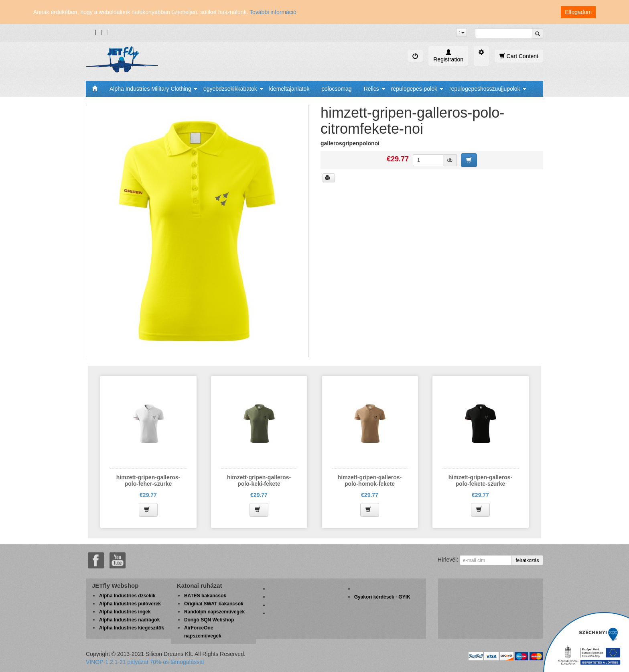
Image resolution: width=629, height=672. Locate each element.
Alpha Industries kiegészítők (132, 628)
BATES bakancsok (205, 596)
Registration (448, 56)
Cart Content (519, 56)
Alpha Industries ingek (125, 612)
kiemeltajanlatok (289, 89)
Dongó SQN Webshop (209, 620)
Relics (371, 89)
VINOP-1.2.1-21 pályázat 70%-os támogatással (145, 662)
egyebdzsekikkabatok (230, 89)
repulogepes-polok (414, 89)
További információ (273, 12)
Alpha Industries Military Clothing (150, 89)
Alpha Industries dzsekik (127, 596)
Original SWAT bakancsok (214, 604)
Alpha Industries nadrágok (129, 620)
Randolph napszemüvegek (214, 612)
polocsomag (337, 89)
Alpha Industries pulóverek (130, 604)
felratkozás (527, 560)
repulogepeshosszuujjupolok (485, 89)
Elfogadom (578, 12)
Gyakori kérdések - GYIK (382, 597)
